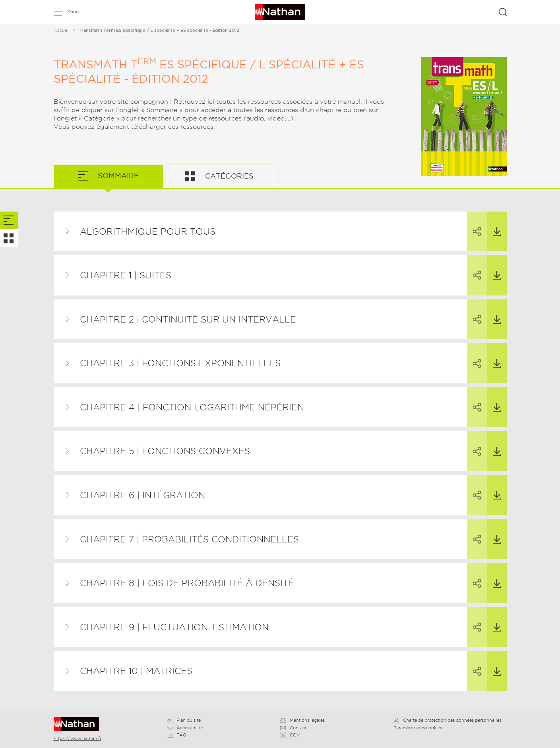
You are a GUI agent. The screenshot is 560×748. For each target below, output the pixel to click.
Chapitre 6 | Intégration (142, 495)
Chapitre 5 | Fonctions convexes (165, 451)
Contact (293, 728)
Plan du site (184, 720)
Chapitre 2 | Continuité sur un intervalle (188, 319)
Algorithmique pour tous (148, 231)
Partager (474, 224)
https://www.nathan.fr (78, 738)
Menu (73, 11)
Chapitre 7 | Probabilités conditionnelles (189, 539)
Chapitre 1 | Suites (126, 275)
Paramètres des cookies (418, 728)
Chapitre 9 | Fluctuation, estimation (174, 627)
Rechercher (503, 12)
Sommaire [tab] (117, 176)
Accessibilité (185, 728)
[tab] (9, 221)
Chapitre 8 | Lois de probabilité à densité (187, 583)
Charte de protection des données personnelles (447, 720)
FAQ (177, 735)
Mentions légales (302, 720)
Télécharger (494, 224)
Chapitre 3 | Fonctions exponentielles (180, 363)
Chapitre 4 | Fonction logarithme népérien (192, 407)
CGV (290, 735)
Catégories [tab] (228, 176)
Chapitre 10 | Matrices (136, 671)
